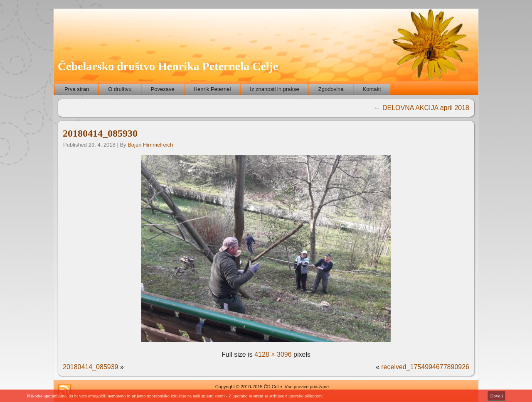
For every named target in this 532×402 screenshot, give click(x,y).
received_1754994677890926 (425, 367)
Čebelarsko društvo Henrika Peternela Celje (168, 66)
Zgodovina (331, 89)
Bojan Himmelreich (150, 145)
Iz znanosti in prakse (275, 89)
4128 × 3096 (273, 354)
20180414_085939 (90, 367)
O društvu (120, 89)
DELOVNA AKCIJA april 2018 (422, 108)
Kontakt (372, 89)
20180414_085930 (100, 133)
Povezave (163, 89)
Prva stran (77, 89)
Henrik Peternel (212, 89)
